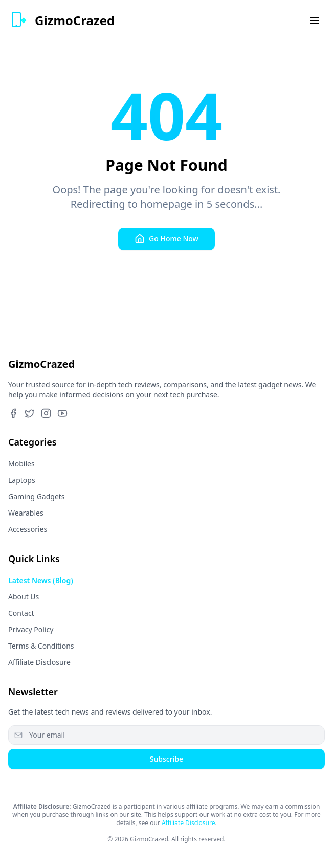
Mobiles (21, 464)
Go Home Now (166, 239)
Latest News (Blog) (41, 580)
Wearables (26, 513)
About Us (24, 597)
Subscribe (166, 759)
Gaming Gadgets (37, 496)
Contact (21, 613)
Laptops (22, 480)
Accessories (28, 529)
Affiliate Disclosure (39, 662)
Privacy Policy (31, 629)
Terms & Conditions (41, 646)
